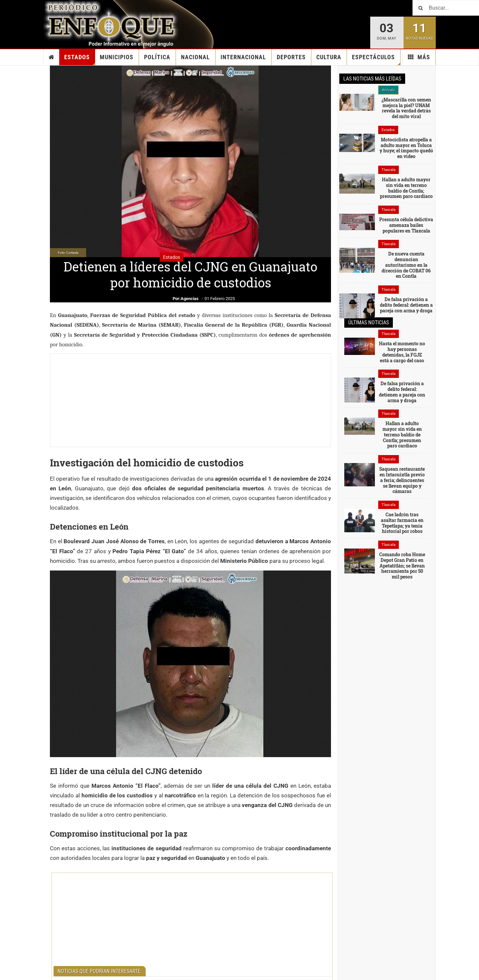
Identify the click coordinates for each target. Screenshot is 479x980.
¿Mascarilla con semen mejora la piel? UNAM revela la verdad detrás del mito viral (406, 108)
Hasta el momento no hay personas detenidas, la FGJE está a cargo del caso (402, 352)
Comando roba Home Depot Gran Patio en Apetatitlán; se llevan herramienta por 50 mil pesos (402, 566)
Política (157, 57)
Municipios (117, 57)
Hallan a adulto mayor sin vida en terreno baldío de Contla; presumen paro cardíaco (406, 188)
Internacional (243, 57)
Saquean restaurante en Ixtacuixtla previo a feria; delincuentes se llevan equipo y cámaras (402, 480)
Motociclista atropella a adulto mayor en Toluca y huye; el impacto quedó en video (406, 148)
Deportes (291, 57)
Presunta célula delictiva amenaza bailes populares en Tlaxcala (406, 225)
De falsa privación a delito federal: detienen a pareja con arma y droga (406, 305)
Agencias (190, 299)
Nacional (195, 57)
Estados (80, 59)
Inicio (52, 57)
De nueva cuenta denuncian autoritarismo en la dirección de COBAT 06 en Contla (406, 265)
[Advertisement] (190, 400)
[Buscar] (446, 8)
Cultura (329, 57)
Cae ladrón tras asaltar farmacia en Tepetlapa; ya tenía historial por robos (402, 523)
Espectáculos (376, 59)
